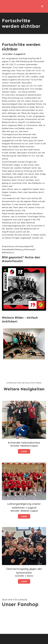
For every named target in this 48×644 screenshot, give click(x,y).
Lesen (24, 451)
